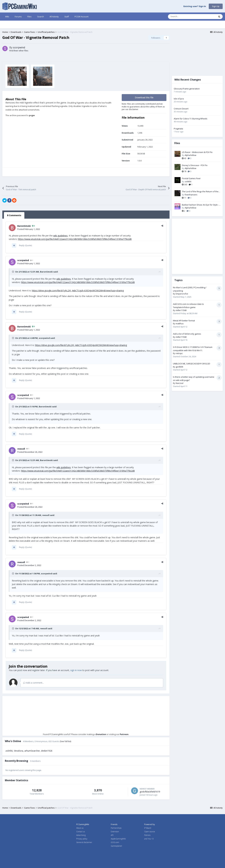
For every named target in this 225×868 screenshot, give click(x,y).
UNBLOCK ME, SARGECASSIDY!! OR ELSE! (192, 364)
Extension (115, 832)
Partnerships (116, 828)
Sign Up (216, 6)
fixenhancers (191, 195)
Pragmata (178, 129)
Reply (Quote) (25, 245)
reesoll (21, 449)
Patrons (147, 835)
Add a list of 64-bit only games (187, 334)
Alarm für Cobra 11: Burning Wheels (191, 119)
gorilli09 (179, 367)
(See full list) (65, 741)
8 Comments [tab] (14, 215)
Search (41, 17)
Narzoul (180, 383)
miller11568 (181, 310)
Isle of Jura (179, 99)
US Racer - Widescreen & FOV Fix (197, 152)
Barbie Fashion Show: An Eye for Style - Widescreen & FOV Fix (200, 205)
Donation (101, 734)
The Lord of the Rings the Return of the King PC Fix (200, 192)
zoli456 (9, 751)
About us (80, 828)
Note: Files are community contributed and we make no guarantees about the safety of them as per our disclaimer (143, 107)
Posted (29, 229)
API (112, 835)
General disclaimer (84, 842)
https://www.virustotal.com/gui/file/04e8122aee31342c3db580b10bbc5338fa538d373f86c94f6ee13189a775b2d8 (75, 239)
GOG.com (115, 842)
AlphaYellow (190, 155)
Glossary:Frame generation (187, 89)
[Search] (185, 17)
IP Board (148, 828)
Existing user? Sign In (195, 6)
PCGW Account (81, 17)
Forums (18, 17)
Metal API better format (184, 321)
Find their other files (19, 51)
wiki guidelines (60, 236)
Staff (67, 17)
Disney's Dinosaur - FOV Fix (195, 165)
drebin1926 (47, 751)
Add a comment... (34, 683)
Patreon (124, 734)
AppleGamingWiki (118, 839)
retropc (179, 353)
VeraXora (19, 751)
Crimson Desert (181, 109)
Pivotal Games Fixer (191, 178)
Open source (150, 832)
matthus (180, 324)
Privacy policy (82, 839)
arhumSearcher (32, 751)
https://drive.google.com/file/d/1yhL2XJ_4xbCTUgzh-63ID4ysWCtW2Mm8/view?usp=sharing (78, 291)
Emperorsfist (182, 294)
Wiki (7, 17)
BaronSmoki (24, 226)
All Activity (54, 17)
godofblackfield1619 (150, 792)
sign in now (76, 670)
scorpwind (19, 47)
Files (29, 17)
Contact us (81, 832)
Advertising (81, 835)
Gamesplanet (116, 846)
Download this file (144, 97)
